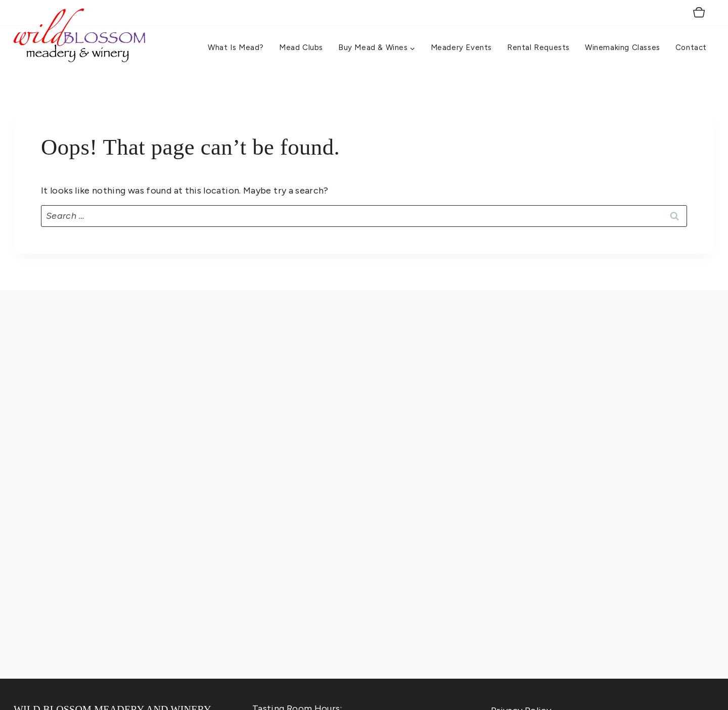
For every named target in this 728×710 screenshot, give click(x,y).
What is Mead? (236, 48)
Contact (691, 48)
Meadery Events (461, 48)
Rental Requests (538, 48)
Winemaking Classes (623, 48)
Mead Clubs (301, 48)
